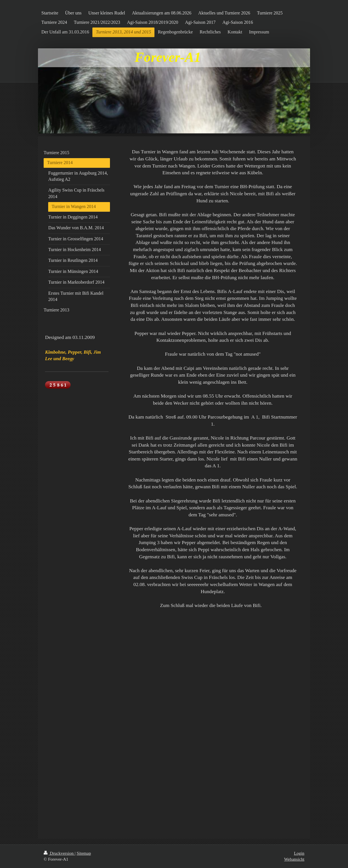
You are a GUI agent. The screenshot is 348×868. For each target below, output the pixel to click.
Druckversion (59, 853)
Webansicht (294, 859)
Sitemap (84, 853)
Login (299, 853)
